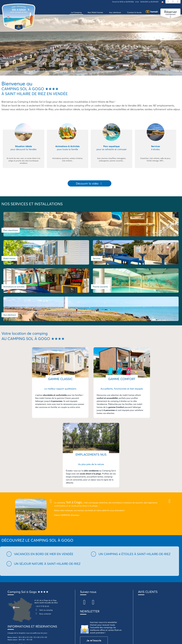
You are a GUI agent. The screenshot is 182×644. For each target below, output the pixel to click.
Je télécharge (95, 618)
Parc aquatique (11, 231)
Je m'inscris (94, 588)
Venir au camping (44, 557)
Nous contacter (43, 561)
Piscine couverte (70, 262)
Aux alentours (129, 262)
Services (141, 231)
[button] (47, 501)
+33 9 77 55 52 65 (42, 554)
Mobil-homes (99, 231)
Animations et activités (14, 262)
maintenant (170, 13)
